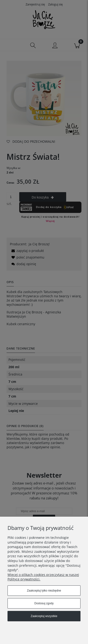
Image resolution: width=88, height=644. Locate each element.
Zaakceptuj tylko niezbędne (44, 591)
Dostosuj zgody (44, 603)
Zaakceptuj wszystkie (44, 616)
